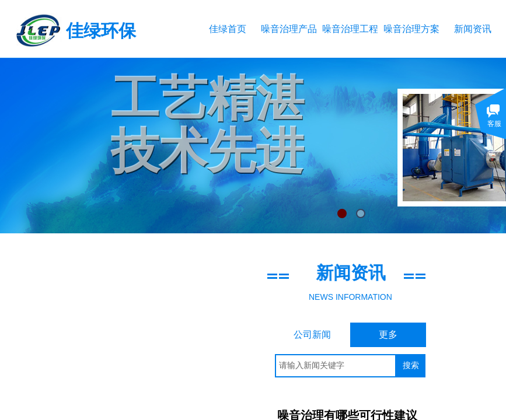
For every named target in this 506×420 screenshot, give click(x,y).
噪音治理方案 (411, 29)
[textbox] (336, 366)
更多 (388, 335)
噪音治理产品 (289, 29)
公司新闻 (312, 335)
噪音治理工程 (350, 29)
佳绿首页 (228, 29)
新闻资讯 (473, 29)
